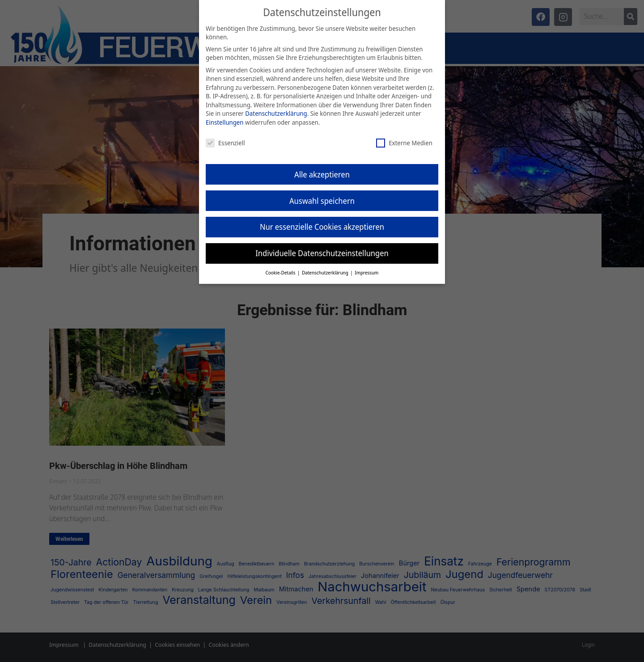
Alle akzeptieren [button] (322, 167)
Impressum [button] (366, 266)
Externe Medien (404, 136)
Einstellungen (225, 116)
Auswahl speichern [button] (322, 194)
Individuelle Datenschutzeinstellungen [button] (322, 246)
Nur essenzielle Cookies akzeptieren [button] (322, 220)
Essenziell (225, 136)
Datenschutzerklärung (276, 107)
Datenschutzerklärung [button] (326, 266)
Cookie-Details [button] (281, 266)
